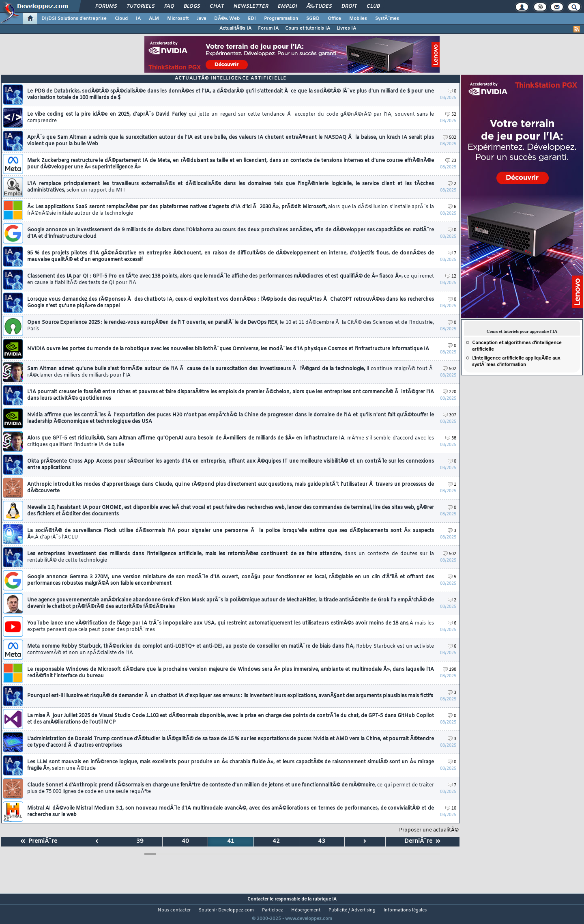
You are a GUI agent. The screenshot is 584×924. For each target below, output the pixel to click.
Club (373, 6)
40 (185, 841)
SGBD (313, 19)
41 (231, 841)
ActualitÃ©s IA (235, 28)
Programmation (281, 19)
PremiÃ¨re (39, 841)
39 (140, 841)
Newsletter (251, 6)
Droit (349, 6)
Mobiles (358, 19)
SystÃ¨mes (387, 19)
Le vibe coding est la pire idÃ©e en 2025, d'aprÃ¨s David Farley (231, 118)
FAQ (169, 6)
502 (450, 138)
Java (201, 19)
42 (276, 841)
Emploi (287, 6)
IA (138, 19)
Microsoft (178, 19)
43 (322, 841)
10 (451, 809)
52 (451, 115)
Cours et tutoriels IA (308, 28)
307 (450, 415)
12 (451, 277)
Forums (106, 6)
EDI (252, 19)
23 (451, 161)
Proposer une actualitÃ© (429, 830)
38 (451, 438)
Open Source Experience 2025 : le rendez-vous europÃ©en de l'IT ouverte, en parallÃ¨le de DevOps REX (231, 326)
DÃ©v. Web (227, 19)
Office (334, 19)
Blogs (192, 6)
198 (450, 670)
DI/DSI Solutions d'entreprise (74, 19)
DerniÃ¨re (422, 841)
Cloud (121, 19)
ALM (154, 19)
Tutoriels (141, 6)
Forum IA (268, 28)
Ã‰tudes (319, 6)
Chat (217, 6)
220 (450, 392)
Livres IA (346, 28)
